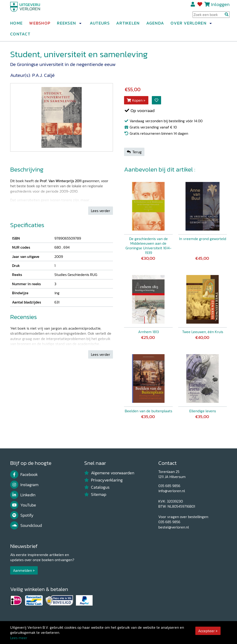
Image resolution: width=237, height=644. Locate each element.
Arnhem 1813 (148, 332)
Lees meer (19, 638)
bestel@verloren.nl (174, 527)
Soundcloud (26, 525)
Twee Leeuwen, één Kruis (203, 332)
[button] (80, 25)
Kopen (135, 100)
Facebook (24, 475)
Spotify (22, 515)
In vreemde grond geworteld (203, 239)
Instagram (24, 485)
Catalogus (97, 487)
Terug (134, 152)
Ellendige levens (203, 411)
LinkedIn (23, 495)
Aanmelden (22, 570)
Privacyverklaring (103, 480)
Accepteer (206, 631)
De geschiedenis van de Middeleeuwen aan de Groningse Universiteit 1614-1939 (148, 246)
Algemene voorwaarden (109, 473)
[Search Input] (211, 16)
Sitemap (95, 494)
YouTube (23, 505)
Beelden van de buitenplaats (148, 411)
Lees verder (101, 211)
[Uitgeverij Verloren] (32, 10)
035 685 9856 (169, 486)
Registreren (193, 6)
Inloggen (220, 6)
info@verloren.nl (172, 491)
